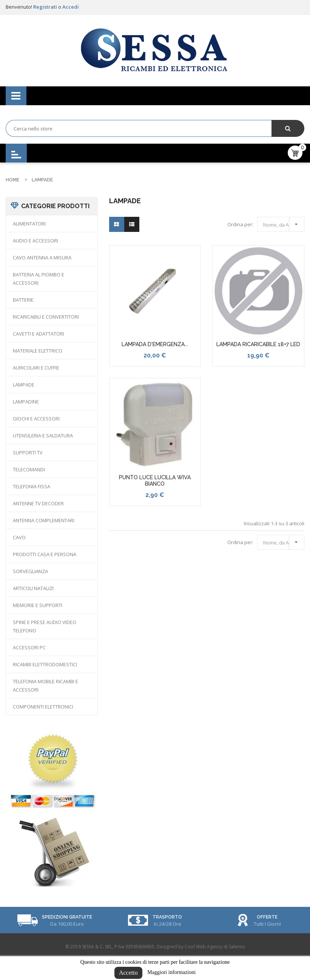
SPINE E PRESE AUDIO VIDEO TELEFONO (45, 626)
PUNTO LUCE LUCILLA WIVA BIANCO (155, 481)
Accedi (71, 7)
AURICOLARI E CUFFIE (36, 368)
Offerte (267, 917)
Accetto (128, 973)
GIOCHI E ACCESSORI (36, 419)
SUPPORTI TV (28, 452)
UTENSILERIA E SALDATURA (43, 436)
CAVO (19, 537)
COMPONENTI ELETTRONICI (43, 707)
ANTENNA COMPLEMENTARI (44, 520)
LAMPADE (24, 385)
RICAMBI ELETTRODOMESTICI (45, 664)
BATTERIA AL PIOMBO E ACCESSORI (39, 279)
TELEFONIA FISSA (32, 486)
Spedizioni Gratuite (67, 917)
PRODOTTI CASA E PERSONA (45, 554)
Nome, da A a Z (283, 223)
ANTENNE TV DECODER (38, 503)
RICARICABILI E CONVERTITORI (46, 317)
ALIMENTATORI (29, 224)
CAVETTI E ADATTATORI (39, 334)
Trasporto (167, 917)
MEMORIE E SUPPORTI (38, 605)
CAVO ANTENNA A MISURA (42, 258)
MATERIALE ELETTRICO (38, 351)
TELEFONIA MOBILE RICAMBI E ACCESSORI (45, 686)
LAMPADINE (26, 402)
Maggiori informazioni (171, 972)
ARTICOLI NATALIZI (33, 588)
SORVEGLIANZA (30, 571)
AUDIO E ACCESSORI (35, 241)
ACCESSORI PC (29, 647)
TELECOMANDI (29, 469)
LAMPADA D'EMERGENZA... (155, 344)
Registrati (46, 7)
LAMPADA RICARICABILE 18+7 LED (258, 344)
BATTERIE (23, 300)
